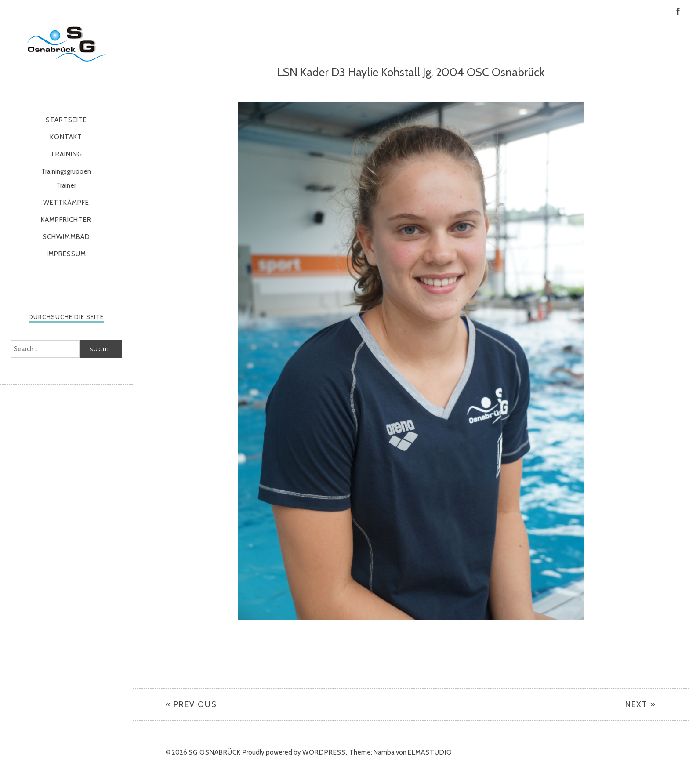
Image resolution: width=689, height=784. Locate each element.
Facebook (678, 11)
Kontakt (66, 137)
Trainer (66, 185)
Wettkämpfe (66, 203)
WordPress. (325, 752)
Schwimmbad (66, 237)
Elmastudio (430, 752)
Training (66, 154)
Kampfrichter (66, 220)
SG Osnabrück (66, 44)
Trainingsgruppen (66, 171)
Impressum (66, 254)
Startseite (66, 120)
